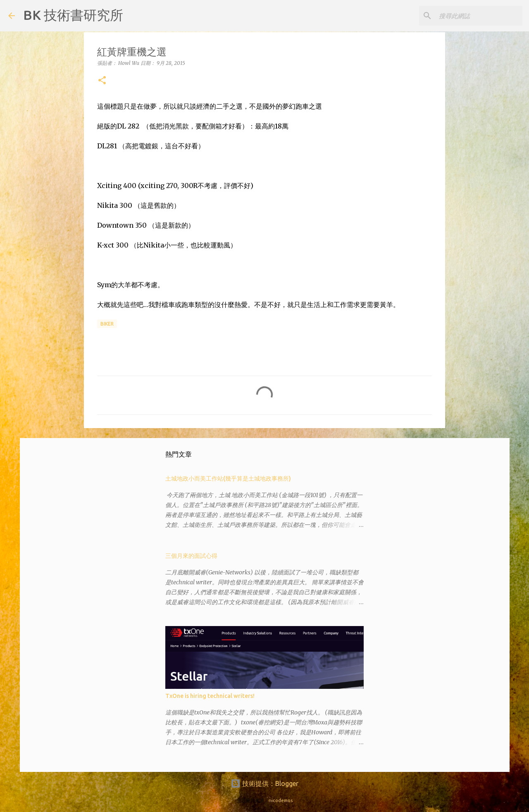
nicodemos (281, 800)
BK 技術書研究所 (73, 15)
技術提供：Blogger (264, 783)
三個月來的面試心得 (191, 556)
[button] (102, 81)
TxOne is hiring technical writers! (210, 696)
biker (107, 324)
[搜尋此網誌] (479, 16)
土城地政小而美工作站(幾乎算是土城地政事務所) (228, 479)
